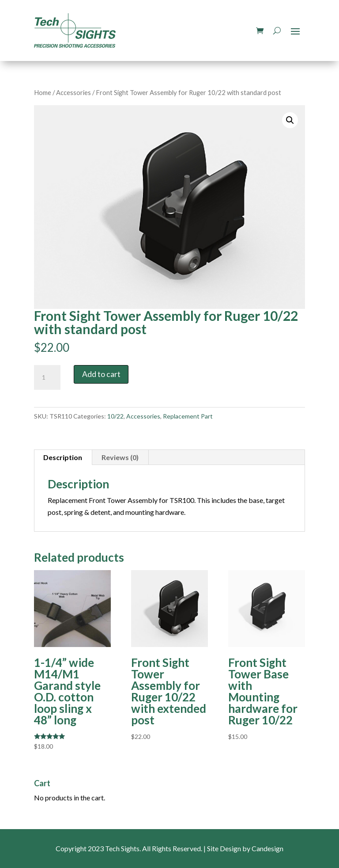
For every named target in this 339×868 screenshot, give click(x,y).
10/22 (115, 416)
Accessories (73, 92)
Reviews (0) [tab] (120, 457)
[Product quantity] (47, 377)
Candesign (267, 848)
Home (43, 92)
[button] (290, 120)
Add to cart (101, 374)
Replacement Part (188, 416)
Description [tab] (63, 457)
